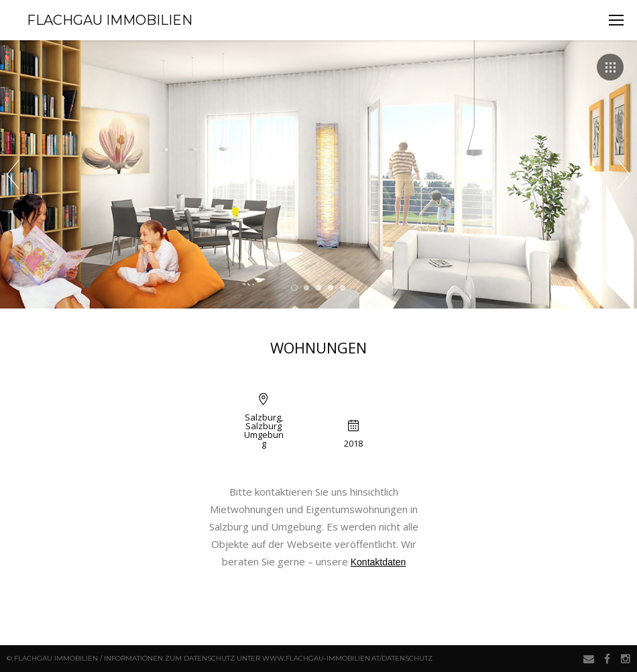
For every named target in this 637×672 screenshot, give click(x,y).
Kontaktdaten (379, 562)
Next (624, 174)
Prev (13, 174)
